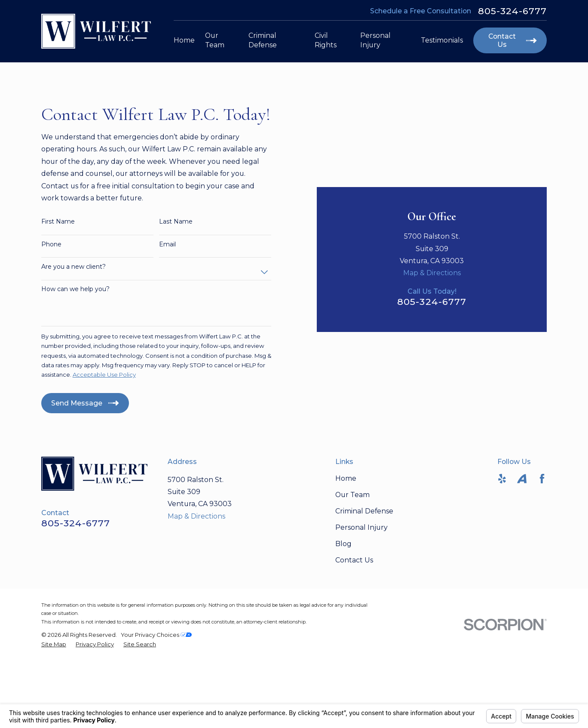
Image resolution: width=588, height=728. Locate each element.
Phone (51, 278)
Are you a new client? (73, 300)
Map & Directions (432, 192)
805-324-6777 (513, 11)
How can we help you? (75, 323)
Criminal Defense (364, 579)
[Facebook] (542, 546)
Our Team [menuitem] (215, 40)
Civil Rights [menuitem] (326, 40)
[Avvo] (522, 546)
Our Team (352, 562)
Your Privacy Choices (156, 702)
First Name (58, 256)
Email (167, 278)
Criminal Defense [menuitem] (263, 40)
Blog (343, 611)
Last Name (176, 256)
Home (346, 546)
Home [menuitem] (184, 40)
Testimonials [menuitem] (442, 40)
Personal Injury (361, 595)
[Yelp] (502, 546)
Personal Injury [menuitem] (375, 40)
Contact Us (354, 628)
